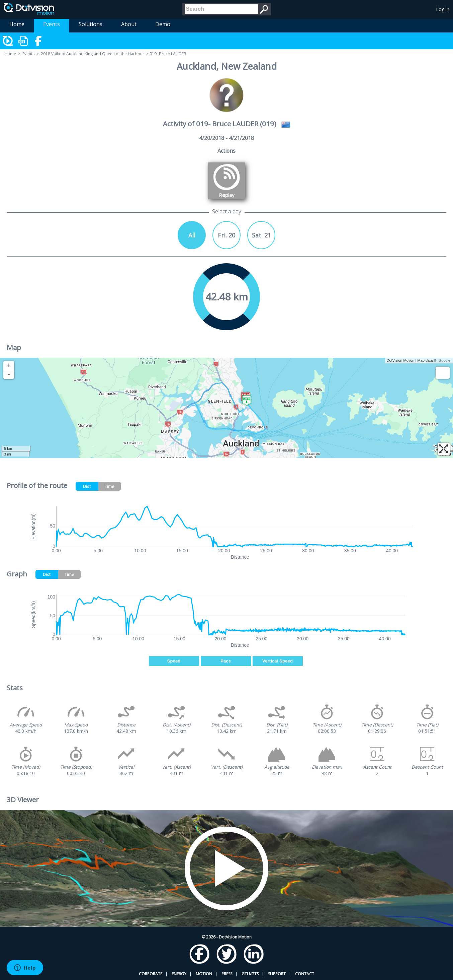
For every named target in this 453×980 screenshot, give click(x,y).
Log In (443, 9)
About (129, 24)
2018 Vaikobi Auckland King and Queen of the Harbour (93, 54)
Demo (163, 24)
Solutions (90, 24)
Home (17, 24)
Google (444, 360)
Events (52, 24)
